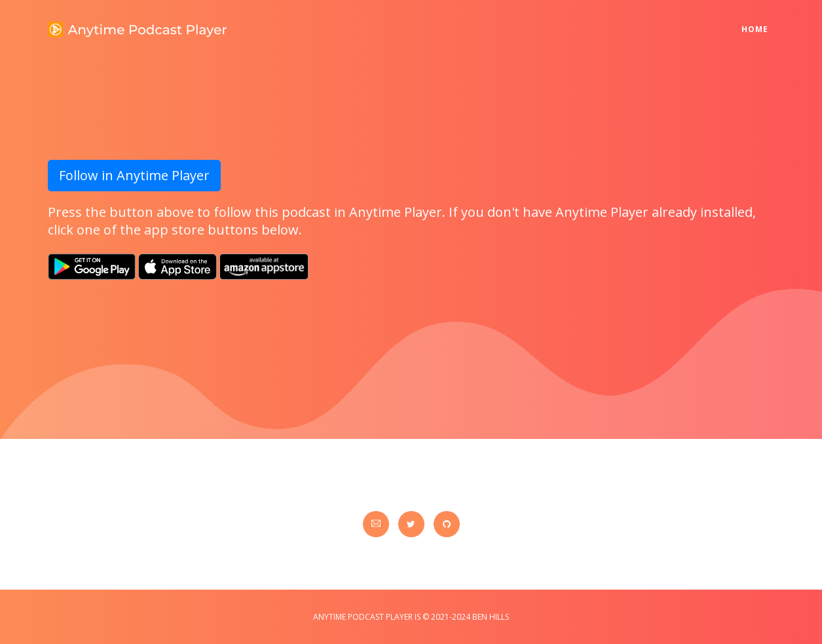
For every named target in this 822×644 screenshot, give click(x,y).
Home (758, 21)
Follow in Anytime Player (134, 175)
